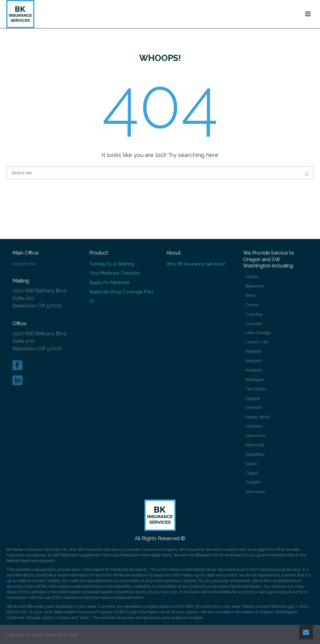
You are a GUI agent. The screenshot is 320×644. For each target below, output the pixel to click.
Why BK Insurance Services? (196, 264)
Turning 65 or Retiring (112, 264)
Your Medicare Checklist (115, 273)
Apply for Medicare (109, 282)
